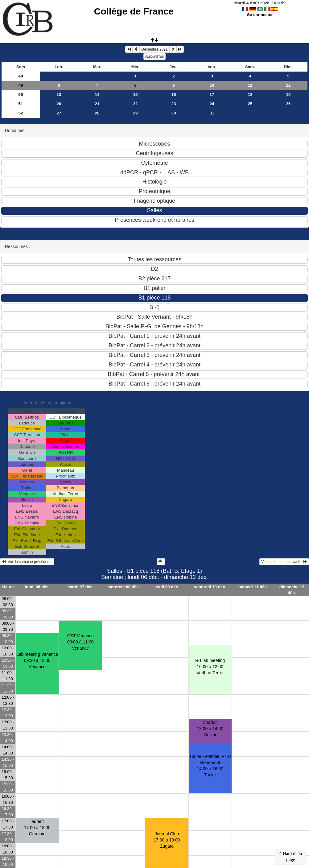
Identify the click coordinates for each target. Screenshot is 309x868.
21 (97, 104)
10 (212, 85)
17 (212, 95)
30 (174, 113)
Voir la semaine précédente (27, 562)
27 (59, 113)
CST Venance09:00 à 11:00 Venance (80, 642)
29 (136, 113)
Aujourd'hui (154, 56)
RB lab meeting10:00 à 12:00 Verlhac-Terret (210, 667)
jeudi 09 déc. (167, 587)
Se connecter (260, 15)
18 (250, 95)
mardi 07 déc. (80, 587)
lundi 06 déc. (37, 587)
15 (136, 95)
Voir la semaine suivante (284, 562)
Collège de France (134, 11)
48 (21, 76)
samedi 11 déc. (253, 587)
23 (174, 104)
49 (21, 85)
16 (174, 95)
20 (59, 104)
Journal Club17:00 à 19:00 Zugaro (167, 840)
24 (212, 104)
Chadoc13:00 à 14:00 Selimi (210, 729)
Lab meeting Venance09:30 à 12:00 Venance (37, 660)
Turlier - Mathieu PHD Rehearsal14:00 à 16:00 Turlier (210, 766)
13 (59, 95)
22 (136, 104)
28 (97, 113)
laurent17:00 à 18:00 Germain (37, 828)
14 (97, 95)
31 (212, 113)
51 (21, 104)
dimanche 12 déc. (292, 590)
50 (21, 95)
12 (288, 85)
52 (21, 113)
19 (288, 95)
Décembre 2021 (154, 49)
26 (288, 104)
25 (250, 104)
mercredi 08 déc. (124, 587)
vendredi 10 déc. (210, 587)
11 (250, 85)
